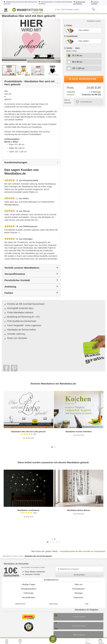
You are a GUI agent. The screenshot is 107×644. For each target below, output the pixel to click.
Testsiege (78, 507)
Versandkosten (29, 511)
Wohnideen (81, 550)
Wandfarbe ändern (94, 24)
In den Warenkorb (83, 82)
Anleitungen (81, 531)
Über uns (78, 498)
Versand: (71, 98)
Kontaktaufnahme (29, 502)
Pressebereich (78, 502)
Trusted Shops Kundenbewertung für (34, 563)
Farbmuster (29, 507)
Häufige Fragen (29, 498)
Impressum (78, 511)
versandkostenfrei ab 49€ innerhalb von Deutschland (82, 469)
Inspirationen (81, 541)
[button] (52, 377)
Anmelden (79, 488)
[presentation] (52, 457)
